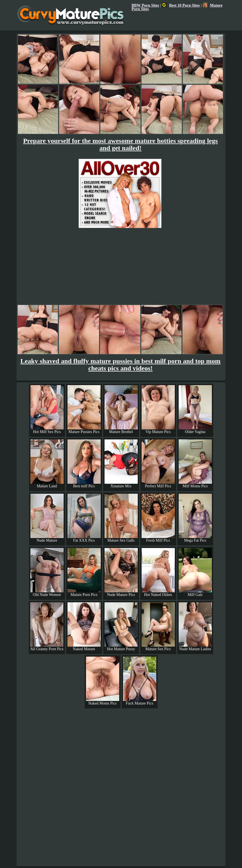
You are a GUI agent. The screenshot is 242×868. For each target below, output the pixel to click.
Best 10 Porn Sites (181, 5)
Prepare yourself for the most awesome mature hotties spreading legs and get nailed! (121, 144)
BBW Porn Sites (145, 5)
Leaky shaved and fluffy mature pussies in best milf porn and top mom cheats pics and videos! (121, 365)
